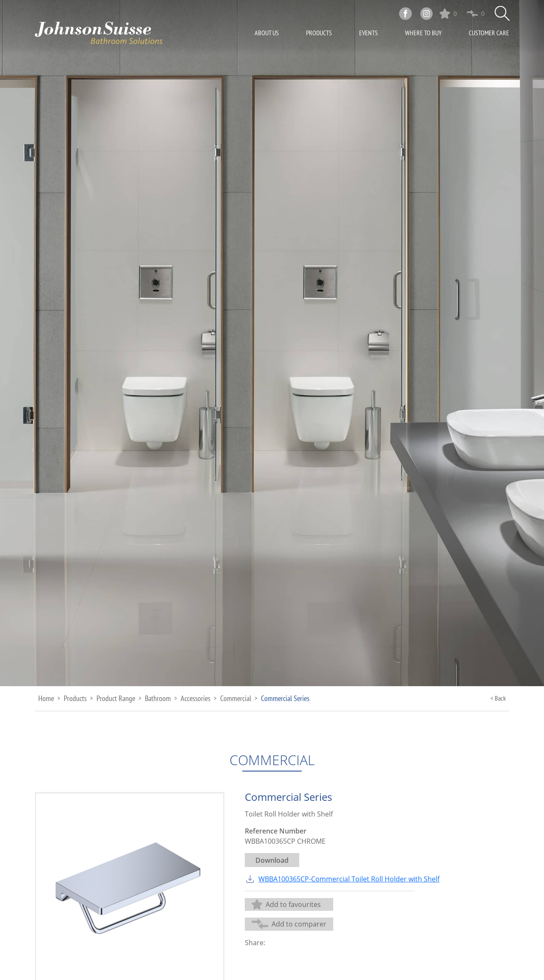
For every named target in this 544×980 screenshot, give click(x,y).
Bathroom (158, 698)
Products (319, 34)
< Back (498, 698)
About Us (267, 34)
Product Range (116, 698)
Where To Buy (423, 34)
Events (368, 34)
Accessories (195, 698)
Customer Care (489, 34)
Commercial (236, 698)
